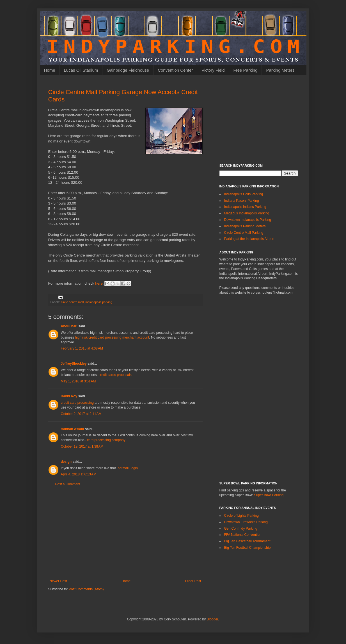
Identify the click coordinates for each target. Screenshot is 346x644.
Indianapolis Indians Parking (245, 207)
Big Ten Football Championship (248, 548)
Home (50, 70)
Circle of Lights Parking (241, 516)
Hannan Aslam (73, 429)
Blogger (213, 619)
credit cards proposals (115, 375)
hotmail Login (128, 468)
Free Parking (246, 70)
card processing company (106, 440)
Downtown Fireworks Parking (246, 522)
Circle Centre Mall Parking (244, 233)
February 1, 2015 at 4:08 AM (82, 348)
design (66, 462)
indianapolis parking (99, 302)
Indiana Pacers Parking (242, 201)
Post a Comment (68, 484)
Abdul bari (69, 326)
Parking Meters (280, 70)
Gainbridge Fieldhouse (128, 70)
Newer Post (58, 581)
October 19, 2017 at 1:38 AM (82, 446)
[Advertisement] (125, 533)
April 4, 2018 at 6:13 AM (79, 474)
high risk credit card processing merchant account (112, 337)
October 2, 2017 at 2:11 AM (81, 414)
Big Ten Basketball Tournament (247, 541)
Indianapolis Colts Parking (244, 194)
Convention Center (175, 70)
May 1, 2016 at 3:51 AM (78, 381)
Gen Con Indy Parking (241, 529)
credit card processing (77, 403)
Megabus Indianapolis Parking (247, 213)
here (99, 283)
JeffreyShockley (74, 364)
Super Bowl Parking (269, 495)
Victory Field (213, 70)
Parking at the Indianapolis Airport (249, 239)
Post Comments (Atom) (86, 589)
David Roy (69, 396)
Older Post (193, 581)
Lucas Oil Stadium (81, 70)
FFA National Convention (243, 535)
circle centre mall (72, 302)
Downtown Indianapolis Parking (248, 220)
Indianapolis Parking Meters (245, 226)
